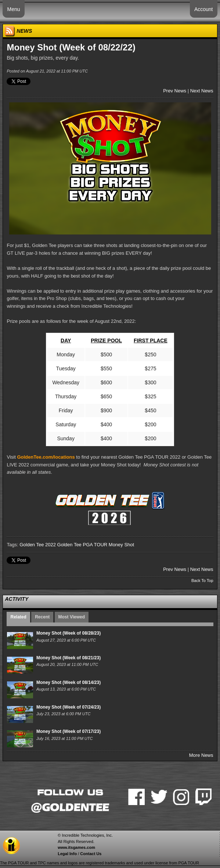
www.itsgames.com (76, 847)
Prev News (175, 91)
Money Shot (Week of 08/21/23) (68, 658)
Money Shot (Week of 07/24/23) (68, 707)
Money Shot (121, 545)
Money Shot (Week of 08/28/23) (68, 633)
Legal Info (67, 854)
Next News (202, 91)
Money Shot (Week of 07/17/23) (68, 731)
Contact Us (91, 854)
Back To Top (202, 581)
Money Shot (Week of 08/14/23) (68, 682)
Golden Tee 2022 (38, 545)
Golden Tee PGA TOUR (82, 545)
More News (201, 755)
